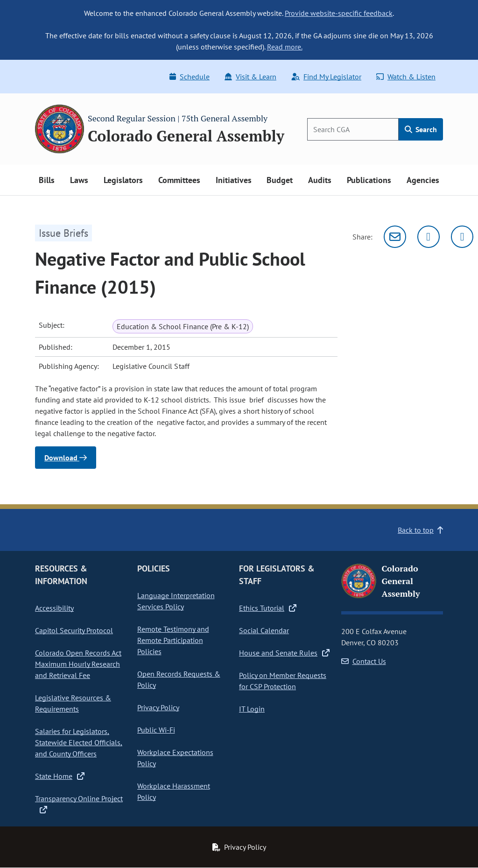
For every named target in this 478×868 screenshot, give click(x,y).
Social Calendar (264, 630)
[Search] (353, 129)
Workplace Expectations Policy (175, 758)
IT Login (252, 709)
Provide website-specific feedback (339, 13)
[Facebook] (462, 237)
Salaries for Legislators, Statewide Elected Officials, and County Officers (79, 742)
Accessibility (54, 608)
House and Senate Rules (284, 653)
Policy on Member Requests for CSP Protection (283, 681)
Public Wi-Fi (156, 730)
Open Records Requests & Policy (179, 679)
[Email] (395, 237)
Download (66, 458)
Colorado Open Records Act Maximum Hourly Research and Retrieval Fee (78, 664)
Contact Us (364, 661)
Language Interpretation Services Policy (176, 601)
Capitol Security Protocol (74, 630)
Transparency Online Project (79, 804)
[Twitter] (429, 237)
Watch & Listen (406, 77)
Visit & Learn (250, 77)
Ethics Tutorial (268, 608)
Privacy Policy (158, 707)
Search (421, 129)
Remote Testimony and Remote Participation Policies (173, 640)
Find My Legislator (326, 77)
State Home (60, 776)
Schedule (190, 77)
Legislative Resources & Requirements (73, 703)
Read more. (285, 47)
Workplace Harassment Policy (174, 791)
